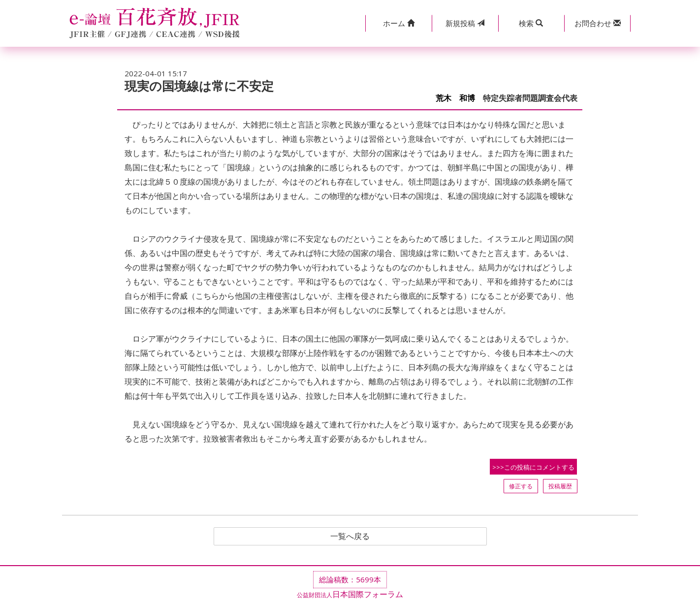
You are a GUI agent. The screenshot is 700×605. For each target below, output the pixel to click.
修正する (521, 486)
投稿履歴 (560, 486)
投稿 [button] (465, 23)
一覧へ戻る (350, 537)
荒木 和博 (455, 98)
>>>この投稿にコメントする (533, 467)
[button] (398, 23)
